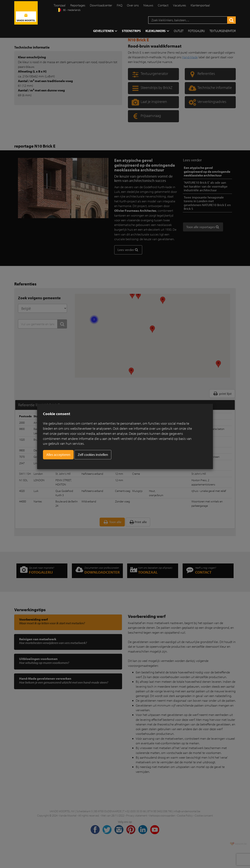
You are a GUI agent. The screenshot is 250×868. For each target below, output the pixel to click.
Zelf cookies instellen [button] (93, 455)
